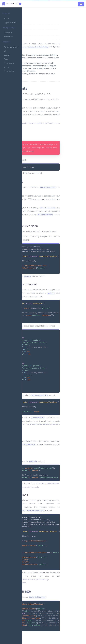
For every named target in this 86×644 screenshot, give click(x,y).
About (6, 18)
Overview (8, 33)
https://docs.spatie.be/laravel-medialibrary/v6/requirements (36, 123)
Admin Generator (8, 49)
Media (6, 71)
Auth (6, 63)
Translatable (9, 75)
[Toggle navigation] (81, 4)
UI (5, 55)
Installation (8, 37)
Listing (6, 59)
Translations (9, 67)
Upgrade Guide (10, 22)
